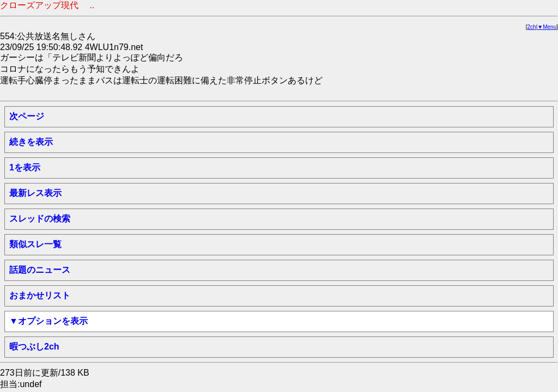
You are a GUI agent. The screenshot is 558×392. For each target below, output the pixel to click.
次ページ (27, 116)
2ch (532, 27)
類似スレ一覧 (35, 244)
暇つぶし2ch (34, 347)
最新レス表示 (35, 193)
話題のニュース (40, 270)
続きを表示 (31, 142)
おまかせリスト (40, 295)
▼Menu (547, 27)
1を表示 (25, 167)
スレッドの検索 (40, 219)
